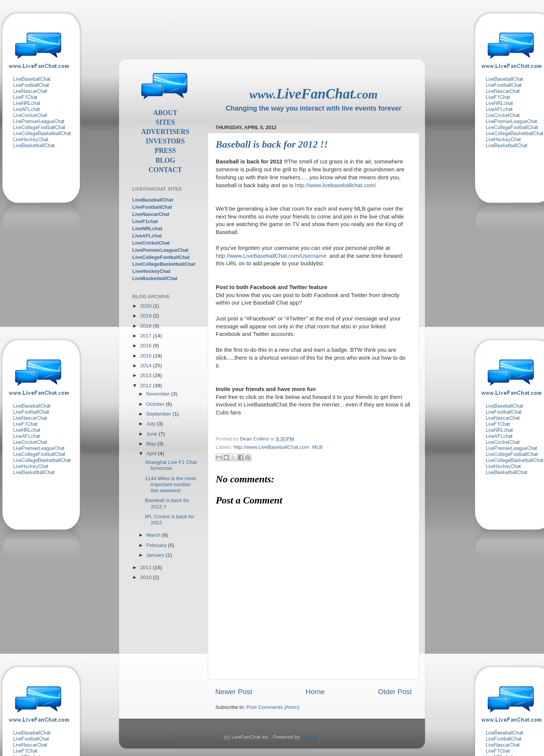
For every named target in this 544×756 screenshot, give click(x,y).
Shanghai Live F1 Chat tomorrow (171, 465)
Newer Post (234, 692)
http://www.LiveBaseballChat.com (271, 447)
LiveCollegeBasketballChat (164, 264)
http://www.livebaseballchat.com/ (336, 185)
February (157, 545)
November (159, 394)
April (152, 453)
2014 (147, 366)
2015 (147, 356)
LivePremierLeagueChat (160, 250)
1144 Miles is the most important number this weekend (170, 484)
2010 (147, 577)
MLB (317, 447)
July (151, 424)
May (152, 444)
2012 (147, 386)
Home (315, 692)
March (154, 535)
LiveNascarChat (151, 214)
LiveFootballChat (152, 207)
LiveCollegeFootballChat (161, 257)
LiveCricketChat (151, 243)
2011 (147, 567)
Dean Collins (255, 439)
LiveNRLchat (147, 229)
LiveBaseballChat (153, 200)
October (156, 404)
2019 (147, 316)
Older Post (395, 692)
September (159, 414)
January (156, 555)
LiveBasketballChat (155, 278)
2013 (147, 375)
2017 (147, 336)
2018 (147, 326)
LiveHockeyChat (151, 271)
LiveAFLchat (147, 236)
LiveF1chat (145, 221)
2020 (147, 306)
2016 (147, 346)
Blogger (310, 737)
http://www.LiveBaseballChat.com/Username (271, 256)
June (152, 434)
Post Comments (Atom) (273, 707)
